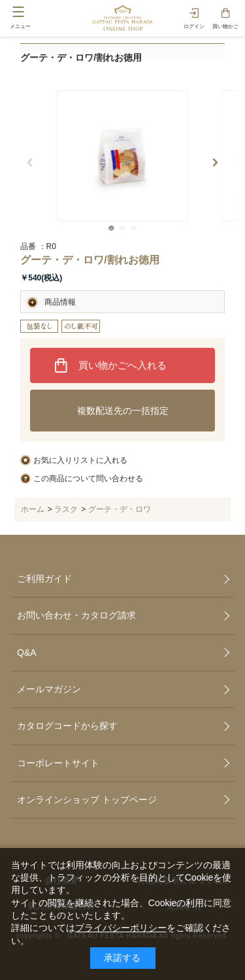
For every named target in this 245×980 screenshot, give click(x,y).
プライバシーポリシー (121, 928)
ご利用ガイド (44, 579)
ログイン (194, 26)
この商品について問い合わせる (88, 479)
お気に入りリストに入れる (80, 460)
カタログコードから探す (67, 726)
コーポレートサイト (58, 763)
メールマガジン (49, 689)
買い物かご (225, 26)
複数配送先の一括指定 (123, 411)
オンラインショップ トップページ (87, 800)
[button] (111, 228)
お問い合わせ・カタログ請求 (76, 615)
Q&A (27, 652)
